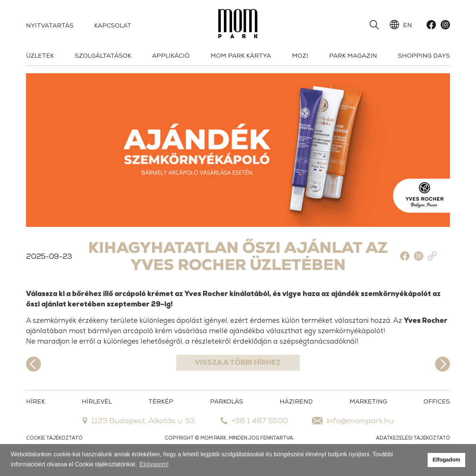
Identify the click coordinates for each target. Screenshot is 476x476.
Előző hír (33, 379)
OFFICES (437, 416)
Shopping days (424, 56)
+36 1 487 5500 (254, 435)
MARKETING (368, 416)
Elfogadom (446, 460)
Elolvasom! (154, 464)
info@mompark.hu (353, 435)
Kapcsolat (113, 25)
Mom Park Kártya (241, 56)
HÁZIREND (296, 416)
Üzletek (40, 56)
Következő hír (443, 379)
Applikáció (171, 56)
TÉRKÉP (161, 416)
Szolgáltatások (103, 56)
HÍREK (36, 416)
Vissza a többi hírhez (238, 379)
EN (401, 25)
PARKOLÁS (227, 416)
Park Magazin (353, 56)
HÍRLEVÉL (97, 416)
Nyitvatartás (50, 25)
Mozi (300, 56)
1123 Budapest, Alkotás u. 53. (139, 435)
